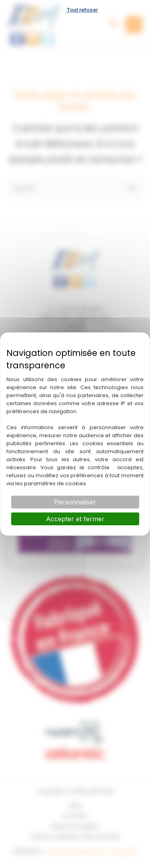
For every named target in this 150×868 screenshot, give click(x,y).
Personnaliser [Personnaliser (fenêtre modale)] (75, 502)
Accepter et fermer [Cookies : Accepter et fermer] (75, 519)
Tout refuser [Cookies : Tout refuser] (82, 10)
